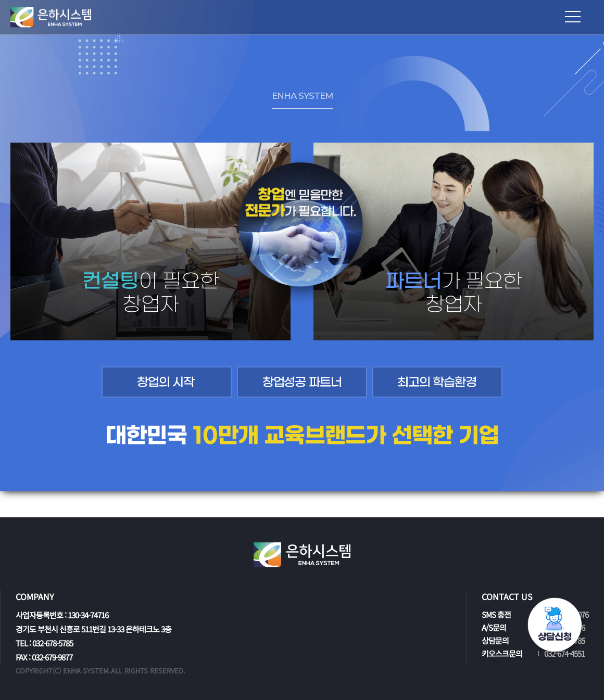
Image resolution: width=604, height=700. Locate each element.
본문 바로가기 (0, 0)
